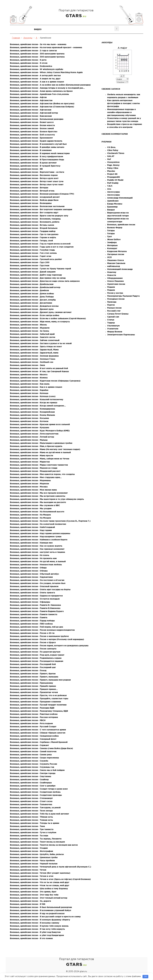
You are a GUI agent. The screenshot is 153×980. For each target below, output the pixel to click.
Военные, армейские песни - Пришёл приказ (33, 686)
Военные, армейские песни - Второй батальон (34, 228)
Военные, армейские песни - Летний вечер (32, 437)
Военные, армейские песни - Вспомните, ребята (35, 222)
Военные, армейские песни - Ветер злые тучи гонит (37, 185)
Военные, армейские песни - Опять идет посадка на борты (40, 589)
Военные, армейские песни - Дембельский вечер (35, 287)
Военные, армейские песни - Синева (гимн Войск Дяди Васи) (41, 748)
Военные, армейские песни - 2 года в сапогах (33, 51)
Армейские (113, 201)
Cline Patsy (113, 150)
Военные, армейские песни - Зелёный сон (32, 362)
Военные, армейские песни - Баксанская (31, 116)
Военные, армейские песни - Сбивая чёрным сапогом (38, 733)
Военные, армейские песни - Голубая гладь (32, 250)
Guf (109, 159)
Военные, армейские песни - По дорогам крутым (35, 652)
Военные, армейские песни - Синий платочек (33, 751)
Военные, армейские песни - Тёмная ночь (31, 817)
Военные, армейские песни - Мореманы (30, 480)
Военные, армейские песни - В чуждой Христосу (35, 166)
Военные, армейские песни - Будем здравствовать (36, 141)
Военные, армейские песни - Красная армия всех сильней (40, 424)
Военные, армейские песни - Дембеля (29, 290)
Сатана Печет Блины (118, 314)
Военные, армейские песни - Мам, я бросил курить (36, 446)
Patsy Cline (113, 168)
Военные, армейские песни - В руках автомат (33, 163)
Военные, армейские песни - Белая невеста (32, 125)
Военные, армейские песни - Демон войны (32, 294)
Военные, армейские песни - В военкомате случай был (38, 144)
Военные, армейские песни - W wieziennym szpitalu (37, 69)
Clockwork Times (116, 153)
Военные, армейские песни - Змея (27, 365)
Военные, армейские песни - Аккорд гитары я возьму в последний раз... (47, 88)
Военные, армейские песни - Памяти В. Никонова (35, 605)
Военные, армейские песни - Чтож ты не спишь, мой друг (40, 885)
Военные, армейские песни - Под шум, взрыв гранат (37, 655)
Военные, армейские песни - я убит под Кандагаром (37, 935)
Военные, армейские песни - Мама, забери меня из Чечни (40, 459)
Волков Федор (115, 228)
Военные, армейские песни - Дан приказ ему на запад (38, 278)
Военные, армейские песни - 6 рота (28, 60)
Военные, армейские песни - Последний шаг (33, 667)
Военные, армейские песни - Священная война (34, 736)
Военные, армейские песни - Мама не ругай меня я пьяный (40, 452)
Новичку (112, 272)
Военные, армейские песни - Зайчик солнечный (35, 340)
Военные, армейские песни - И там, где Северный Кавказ (39, 371)
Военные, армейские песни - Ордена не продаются (36, 596)
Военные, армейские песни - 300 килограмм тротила (37, 57)
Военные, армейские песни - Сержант (29, 745)
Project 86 (112, 174)
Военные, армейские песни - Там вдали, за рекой (35, 808)
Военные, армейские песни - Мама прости (31, 456)
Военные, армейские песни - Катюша (29, 393)
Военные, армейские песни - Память (29, 618)
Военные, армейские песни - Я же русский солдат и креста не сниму (45, 917)
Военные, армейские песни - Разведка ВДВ (32, 708)
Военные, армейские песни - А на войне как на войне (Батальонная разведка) (50, 85)
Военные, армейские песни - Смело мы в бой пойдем (37, 770)
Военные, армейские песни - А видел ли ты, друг (35, 79)
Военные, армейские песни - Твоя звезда (31, 811)
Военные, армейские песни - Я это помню (31, 938)
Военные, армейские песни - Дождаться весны (34, 306)
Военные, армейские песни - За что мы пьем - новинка (38, 44)
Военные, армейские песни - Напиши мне (31, 543)
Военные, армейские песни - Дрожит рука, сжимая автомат (41, 312)
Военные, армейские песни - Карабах (29, 390)
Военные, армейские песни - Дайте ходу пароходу (36, 275)
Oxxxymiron (113, 162)
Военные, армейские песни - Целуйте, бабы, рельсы (37, 854)
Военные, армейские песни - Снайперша (31, 783)
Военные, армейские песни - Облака (29, 571)
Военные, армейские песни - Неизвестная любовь (36, 565)
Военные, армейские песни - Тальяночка (31, 804)
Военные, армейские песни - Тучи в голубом (33, 832)
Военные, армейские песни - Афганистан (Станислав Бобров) (42, 107)
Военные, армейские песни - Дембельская (32, 284)
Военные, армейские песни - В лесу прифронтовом (36, 156)
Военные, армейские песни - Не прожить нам (33, 558)
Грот (110, 236)
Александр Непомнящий (120, 198)
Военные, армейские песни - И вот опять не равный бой (39, 368)
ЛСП (109, 257)
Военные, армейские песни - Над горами (31, 530)
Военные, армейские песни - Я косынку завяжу (35, 923)
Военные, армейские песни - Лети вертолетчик (34, 434)
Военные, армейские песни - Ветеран (29, 188)
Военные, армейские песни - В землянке (31, 150)
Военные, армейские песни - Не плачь (30, 555)
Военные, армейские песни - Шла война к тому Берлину (39, 889)
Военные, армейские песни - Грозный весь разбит (36, 259)
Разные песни (114, 308)
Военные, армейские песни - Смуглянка (30, 776)
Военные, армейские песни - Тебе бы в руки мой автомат (39, 814)
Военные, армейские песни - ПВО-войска (31, 624)
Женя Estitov (114, 239)
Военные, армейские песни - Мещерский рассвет (35, 471)
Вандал (111, 210)
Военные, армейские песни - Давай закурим (33, 272)
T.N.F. (110, 186)
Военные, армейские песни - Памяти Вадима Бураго (37, 611)
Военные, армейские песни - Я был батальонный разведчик (41, 907)
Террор (111, 323)
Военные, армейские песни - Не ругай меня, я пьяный (38, 561)
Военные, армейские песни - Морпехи (29, 484)
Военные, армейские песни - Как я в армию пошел (36, 387)
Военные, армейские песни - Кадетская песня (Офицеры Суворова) (45, 381)
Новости (112, 275)
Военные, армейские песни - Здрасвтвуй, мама (34, 353)
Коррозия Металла (117, 251)
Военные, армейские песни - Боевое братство (34, 132)
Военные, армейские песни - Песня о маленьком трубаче (39, 636)
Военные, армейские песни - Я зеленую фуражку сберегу (40, 920)
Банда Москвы (115, 204)
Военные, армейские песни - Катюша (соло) (33, 396)
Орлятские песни (116, 284)
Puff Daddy (113, 183)
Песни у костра (115, 293)
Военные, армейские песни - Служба (29, 761)
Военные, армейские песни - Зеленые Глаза (33, 359)
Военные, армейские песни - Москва (29, 487)
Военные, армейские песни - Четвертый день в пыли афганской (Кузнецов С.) (50, 867)
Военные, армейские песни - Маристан (30, 462)
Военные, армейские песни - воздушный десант (35, 197)
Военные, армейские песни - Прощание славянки (35, 702)
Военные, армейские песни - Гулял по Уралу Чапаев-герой (40, 269)
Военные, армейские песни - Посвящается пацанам (37, 661)
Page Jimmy (113, 165)
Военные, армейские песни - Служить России (33, 764)
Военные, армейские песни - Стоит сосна (31, 801)
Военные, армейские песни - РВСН (28, 720)
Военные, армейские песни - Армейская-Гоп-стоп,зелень (39, 94)
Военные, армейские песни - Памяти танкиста (34, 614)
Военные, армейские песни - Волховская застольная (37, 206)
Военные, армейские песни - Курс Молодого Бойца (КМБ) (40, 431)
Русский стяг (114, 311)
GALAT (111, 156)
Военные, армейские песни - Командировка (32, 409)
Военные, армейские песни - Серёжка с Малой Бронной (39, 742)
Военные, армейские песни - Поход (28, 670)
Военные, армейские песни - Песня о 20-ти (32, 633)
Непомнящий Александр (120, 269)
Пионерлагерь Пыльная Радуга (123, 296)
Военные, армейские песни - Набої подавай (32, 527)
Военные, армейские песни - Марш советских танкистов (39, 465)
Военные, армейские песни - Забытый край (32, 334)
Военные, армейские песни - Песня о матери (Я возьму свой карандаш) (47, 639)
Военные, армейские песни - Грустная (30, 265)
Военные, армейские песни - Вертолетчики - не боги (37, 172)
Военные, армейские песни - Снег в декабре (33, 786)
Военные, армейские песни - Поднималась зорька (36, 658)
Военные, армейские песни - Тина (27, 826)
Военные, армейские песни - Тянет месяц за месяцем (37, 842)
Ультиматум (113, 326)
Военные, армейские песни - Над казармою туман (36, 537)
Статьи (111, 320)
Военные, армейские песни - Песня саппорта (33, 649)
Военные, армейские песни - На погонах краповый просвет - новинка (46, 47)
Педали (111, 287)
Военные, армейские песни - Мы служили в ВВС (35, 505)
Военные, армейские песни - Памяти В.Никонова (35, 608)
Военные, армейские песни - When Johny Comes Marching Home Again (46, 72)
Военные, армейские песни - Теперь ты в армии (35, 823)
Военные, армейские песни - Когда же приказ (34, 403)
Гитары (111, 231)
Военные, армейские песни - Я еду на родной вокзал (37, 913)
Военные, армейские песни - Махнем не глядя (34, 468)
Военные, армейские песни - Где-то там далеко (34, 234)
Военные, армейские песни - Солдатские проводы (36, 795)
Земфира (112, 242)
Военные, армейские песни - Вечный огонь (32, 191)
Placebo (111, 171)
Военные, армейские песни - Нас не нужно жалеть (36, 546)
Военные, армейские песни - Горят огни (31, 256)
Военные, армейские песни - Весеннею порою (34, 175)
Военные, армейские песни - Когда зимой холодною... (38, 406)
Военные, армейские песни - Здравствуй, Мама (34, 350)
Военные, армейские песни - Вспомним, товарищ (35, 219)
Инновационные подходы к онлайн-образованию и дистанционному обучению (122, 112)
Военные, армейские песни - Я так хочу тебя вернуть (37, 929)
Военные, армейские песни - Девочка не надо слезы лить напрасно (45, 281)
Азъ (109, 189)
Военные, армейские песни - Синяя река (31, 755)
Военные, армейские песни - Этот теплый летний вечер (39, 898)
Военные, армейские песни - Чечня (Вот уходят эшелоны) (40, 873)
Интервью (112, 245)
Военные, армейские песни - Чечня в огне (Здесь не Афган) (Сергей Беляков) (50, 879)
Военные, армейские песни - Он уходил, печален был (38, 583)
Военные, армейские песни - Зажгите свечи (33, 337)
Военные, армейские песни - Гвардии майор (33, 231)
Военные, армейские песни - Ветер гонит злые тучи (37, 181)
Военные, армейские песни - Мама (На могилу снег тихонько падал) (45, 449)
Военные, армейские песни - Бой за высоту (32, 135)
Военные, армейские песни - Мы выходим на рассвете (38, 502)
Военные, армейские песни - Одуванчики (31, 577)
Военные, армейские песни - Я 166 (28, 904)
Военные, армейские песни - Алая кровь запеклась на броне (41, 91)
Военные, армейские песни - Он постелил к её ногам (37, 580)
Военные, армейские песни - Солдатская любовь (35, 792)
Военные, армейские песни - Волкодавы (31, 203)
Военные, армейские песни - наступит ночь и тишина (37, 552)
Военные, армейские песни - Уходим (29, 848)
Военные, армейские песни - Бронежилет (31, 138)
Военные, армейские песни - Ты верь (29, 836)
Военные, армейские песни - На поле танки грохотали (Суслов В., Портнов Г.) (50, 521)
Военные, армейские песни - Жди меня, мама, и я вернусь (40, 322)
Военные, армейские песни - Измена (29, 378)
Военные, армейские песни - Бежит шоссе (32, 122)
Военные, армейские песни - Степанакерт (31, 798)
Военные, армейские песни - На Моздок (30, 518)
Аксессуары (114, 192)
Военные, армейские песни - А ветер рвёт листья (35, 75)
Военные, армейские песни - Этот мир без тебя (34, 895)
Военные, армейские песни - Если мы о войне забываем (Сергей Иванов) (48, 318)
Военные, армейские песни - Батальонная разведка (37, 119)
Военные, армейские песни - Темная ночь (31, 820)
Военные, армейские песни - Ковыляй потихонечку (37, 399)
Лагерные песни (116, 254)
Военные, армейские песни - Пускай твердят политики (38, 705)
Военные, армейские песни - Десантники (31, 303)
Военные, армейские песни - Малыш (29, 440)
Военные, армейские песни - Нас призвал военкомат (37, 549)
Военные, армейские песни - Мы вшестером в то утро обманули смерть (47, 499)
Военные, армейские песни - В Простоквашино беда (37, 160)
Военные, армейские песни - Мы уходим (31, 508)
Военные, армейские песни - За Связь (29, 331)
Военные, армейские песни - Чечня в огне (32, 876)
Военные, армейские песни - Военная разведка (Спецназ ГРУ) (42, 194)
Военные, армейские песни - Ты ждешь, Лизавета (36, 839)
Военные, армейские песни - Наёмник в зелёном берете (39, 540)
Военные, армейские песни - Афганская (31, 110)
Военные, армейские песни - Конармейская (32, 412)
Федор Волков (115, 332)
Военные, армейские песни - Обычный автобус (34, 574)
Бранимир (112, 207)
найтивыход (114, 266)
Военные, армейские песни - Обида (28, 568)
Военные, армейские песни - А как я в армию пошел (37, 82)
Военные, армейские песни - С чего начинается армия (38, 730)
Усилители (113, 329)
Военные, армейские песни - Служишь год (32, 767)
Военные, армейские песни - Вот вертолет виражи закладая (41, 209)
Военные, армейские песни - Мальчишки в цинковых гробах (41, 443)
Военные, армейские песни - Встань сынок (32, 225)
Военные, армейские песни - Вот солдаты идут (34, 213)
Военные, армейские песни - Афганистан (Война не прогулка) (42, 104)
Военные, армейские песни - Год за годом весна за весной (40, 244)
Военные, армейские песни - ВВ (26, 169)
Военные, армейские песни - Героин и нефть (33, 237)
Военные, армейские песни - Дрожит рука (32, 309)
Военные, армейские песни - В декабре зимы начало (37, 147)
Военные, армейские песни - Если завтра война (35, 315)
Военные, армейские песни (121, 225)
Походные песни (116, 299)
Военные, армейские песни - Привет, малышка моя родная (40, 680)
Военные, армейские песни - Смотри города (33, 773)
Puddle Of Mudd (115, 180)
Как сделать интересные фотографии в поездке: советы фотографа (124, 103)
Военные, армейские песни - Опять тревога (32, 593)
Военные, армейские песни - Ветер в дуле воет (34, 178)
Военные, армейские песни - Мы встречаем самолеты (38, 496)
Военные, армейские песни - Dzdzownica (31, 66)
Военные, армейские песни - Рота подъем (31, 723)
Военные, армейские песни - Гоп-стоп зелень (33, 253)
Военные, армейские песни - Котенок (29, 421)
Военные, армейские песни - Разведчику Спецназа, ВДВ (39, 711)
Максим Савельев (116, 263)
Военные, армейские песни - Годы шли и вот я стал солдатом (42, 247)
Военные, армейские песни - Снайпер (29, 779)
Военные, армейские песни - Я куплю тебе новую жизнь (39, 926)
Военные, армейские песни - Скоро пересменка (34, 758)
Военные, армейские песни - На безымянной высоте (37, 512)
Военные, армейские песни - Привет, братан (33, 674)
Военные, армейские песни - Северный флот (33, 739)
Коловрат (112, 248)
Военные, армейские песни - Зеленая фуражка (34, 356)
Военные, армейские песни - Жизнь (28, 325)
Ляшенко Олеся (115, 260)
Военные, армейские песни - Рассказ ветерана (34, 717)
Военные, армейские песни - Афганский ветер (34, 113)
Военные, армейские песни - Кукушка (29, 427)
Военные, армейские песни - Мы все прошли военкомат (39, 493)
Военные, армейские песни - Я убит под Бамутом (35, 932)
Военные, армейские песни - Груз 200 (30, 262)
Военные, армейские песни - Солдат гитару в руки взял (39, 789)
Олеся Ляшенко (115, 281)
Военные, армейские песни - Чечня (28, 870)
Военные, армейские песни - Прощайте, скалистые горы (39, 699)
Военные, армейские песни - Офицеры (30, 602)
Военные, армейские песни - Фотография (31, 851)
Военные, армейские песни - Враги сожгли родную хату (39, 216)
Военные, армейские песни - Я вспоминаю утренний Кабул (40, 910)
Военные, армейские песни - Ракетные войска (34, 714)
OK (145, 977)
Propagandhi (114, 177)
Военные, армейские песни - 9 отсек (29, 63)
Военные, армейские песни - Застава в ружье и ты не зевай (41, 343)
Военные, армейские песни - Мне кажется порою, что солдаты (42, 474)
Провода (112, 302)
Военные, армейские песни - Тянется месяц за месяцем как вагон (44, 845)
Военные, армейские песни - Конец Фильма (32, 415)
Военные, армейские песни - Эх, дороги (30, 901)
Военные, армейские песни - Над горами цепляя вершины (40, 533)
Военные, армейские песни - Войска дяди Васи (34, 200)
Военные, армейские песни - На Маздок (30, 515)
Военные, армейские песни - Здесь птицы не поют (36, 346)
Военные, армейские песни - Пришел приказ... (34, 689)
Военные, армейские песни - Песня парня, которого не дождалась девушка (49, 646)
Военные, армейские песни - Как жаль (30, 384)
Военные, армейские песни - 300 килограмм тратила (37, 54)
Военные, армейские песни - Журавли (30, 328)
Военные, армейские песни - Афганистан (31, 100)
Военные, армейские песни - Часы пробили (32, 860)
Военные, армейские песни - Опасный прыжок (34, 586)
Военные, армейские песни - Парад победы (32, 621)
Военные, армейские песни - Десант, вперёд (33, 300)
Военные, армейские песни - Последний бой (33, 664)
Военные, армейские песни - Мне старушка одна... (36, 477)
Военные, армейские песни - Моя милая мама (33, 490)
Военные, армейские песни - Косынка (29, 418)
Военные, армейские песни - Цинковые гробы (34, 857)
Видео (38, 29)
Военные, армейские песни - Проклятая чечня (34, 692)
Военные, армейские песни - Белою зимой (32, 128)
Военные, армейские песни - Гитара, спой (31, 241)
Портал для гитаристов (77, 14)
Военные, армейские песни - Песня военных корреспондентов (42, 630)
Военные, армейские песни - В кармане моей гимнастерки (40, 153)
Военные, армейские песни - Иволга (29, 375)
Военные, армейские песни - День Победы (32, 297)
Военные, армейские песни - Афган (28, 97)
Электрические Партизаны (121, 335)
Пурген (111, 305)
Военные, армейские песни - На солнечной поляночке (38, 524)
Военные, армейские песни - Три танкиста (32, 829)
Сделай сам (113, 317)
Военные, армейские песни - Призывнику (31, 683)
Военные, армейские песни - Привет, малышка (34, 677)
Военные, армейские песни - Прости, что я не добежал (38, 695)
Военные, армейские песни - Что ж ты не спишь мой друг (40, 882)
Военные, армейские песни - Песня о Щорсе (33, 642)
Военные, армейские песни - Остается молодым (35, 599)
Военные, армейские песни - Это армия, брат (33, 892)
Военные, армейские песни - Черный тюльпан (34, 864)
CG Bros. (112, 147)
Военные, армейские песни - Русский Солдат (33, 727)
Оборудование (115, 278)
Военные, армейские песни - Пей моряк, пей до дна (36, 627)
